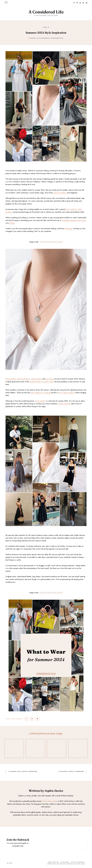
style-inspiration (43, 38)
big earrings (50, 379)
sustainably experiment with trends (74, 220)
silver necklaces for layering (40, 393)
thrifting (12, 223)
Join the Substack (78, 862)
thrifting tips (69, 229)
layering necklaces (24, 379)
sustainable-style (57, 38)
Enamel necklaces (64, 404)
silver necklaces (71, 209)
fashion (33, 38)
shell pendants (36, 379)
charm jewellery (40, 401)
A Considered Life (46, 12)
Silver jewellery (11, 379)
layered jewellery (60, 193)
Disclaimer (65, 862)
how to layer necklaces (66, 393)
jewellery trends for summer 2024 (41, 382)
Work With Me (53, 862)
